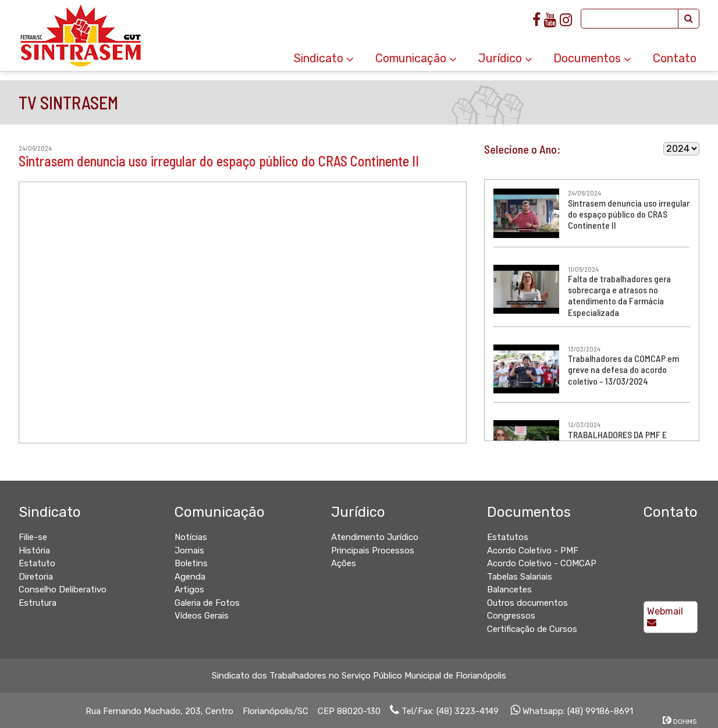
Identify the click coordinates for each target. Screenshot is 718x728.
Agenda (190, 577)
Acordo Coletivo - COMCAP (542, 563)
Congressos (511, 616)
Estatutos (508, 537)
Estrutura (38, 603)
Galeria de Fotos (207, 603)
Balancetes (509, 589)
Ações (344, 563)
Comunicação (416, 58)
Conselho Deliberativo (63, 589)
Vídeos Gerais (202, 616)
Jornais (189, 551)
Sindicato (324, 58)
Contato (675, 58)
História (34, 551)
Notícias (191, 537)
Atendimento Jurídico (375, 537)
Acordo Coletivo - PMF (533, 551)
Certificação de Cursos (532, 629)
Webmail (665, 616)
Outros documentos (527, 603)
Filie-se (33, 537)
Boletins (191, 563)
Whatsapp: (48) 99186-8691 (572, 711)
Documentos (592, 58)
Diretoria (36, 577)
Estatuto (37, 563)
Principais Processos (373, 551)
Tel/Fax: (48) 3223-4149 (444, 711)
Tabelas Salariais (520, 577)
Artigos (189, 589)
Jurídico (505, 58)
